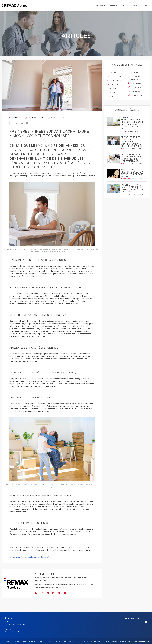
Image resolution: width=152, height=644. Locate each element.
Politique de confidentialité (98, 641)
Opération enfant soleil (135, 78)
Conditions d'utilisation (120, 641)
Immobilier (113, 97)
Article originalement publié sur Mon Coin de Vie (30, 557)
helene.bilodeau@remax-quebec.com (28, 632)
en (146, 6)
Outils (124, 6)
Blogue (114, 6)
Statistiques (136, 91)
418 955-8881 (15, 629)
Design (111, 89)
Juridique (134, 73)
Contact (135, 6)
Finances (16, 118)
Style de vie (135, 95)
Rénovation (135, 87)
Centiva (145, 641)
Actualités (113, 85)
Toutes (111, 73)
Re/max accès (136, 83)
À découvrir (114, 77)
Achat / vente (115, 81)
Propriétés (101, 6)
